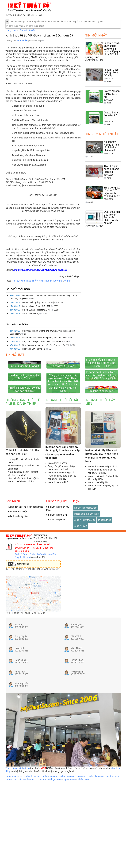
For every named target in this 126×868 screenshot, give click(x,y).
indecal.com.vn (96, 829)
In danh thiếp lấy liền (94, 22)
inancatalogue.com (52, 832)
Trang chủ (11, 30)
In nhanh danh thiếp (16, 564)
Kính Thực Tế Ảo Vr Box (51, 281)
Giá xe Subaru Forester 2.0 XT (36, 310)
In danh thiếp (105, 572)
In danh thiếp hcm (56, 572)
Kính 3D (16, 281)
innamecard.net (13, 832)
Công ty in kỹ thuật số (85, 572)
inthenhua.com (50, 829)
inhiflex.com (84, 832)
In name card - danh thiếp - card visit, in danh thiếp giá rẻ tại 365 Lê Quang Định (101, 410)
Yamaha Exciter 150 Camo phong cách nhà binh (45, 338)
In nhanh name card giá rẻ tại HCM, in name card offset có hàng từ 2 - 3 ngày (63, 528)
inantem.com (112, 829)
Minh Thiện (22, 40)
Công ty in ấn (80, 579)
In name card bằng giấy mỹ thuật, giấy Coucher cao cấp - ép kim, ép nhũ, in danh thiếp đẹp (63, 505)
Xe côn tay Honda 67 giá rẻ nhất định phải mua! (111, 146)
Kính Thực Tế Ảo (29, 281)
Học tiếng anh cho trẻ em (34, 349)
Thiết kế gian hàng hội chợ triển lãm (111, 169)
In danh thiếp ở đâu (73, 22)
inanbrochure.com (32, 832)
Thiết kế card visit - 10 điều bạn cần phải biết (25, 442)
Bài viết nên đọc (28, 30)
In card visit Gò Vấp (63, 384)
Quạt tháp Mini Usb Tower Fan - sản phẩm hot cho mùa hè (112, 217)
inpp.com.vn (70, 832)
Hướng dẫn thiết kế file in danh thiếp (46, 22)
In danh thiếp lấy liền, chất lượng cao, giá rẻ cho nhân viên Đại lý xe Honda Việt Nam (63, 439)
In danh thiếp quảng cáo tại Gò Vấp (39, 302)
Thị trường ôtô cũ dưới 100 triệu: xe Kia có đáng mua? (112, 192)
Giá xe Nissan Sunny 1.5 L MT (36, 306)
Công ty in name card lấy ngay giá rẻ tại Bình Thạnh (63, 412)
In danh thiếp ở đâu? (58, 535)
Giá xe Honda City (31, 314)
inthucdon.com (67, 829)
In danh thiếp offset (35, 26)
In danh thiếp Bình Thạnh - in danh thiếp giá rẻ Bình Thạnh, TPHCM (101, 380)
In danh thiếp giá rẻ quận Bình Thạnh (25, 412)
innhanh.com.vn (32, 829)
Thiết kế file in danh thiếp (86, 566)
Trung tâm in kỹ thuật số (18, 821)
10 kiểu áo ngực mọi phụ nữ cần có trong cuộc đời (46, 345)
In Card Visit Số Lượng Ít (25, 384)
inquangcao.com (14, 829)
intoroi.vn (82, 829)
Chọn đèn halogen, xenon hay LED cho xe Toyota (45, 341)
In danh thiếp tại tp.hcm (85, 560)
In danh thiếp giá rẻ (19, 22)
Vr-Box (68, 281)
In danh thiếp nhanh (16, 26)
